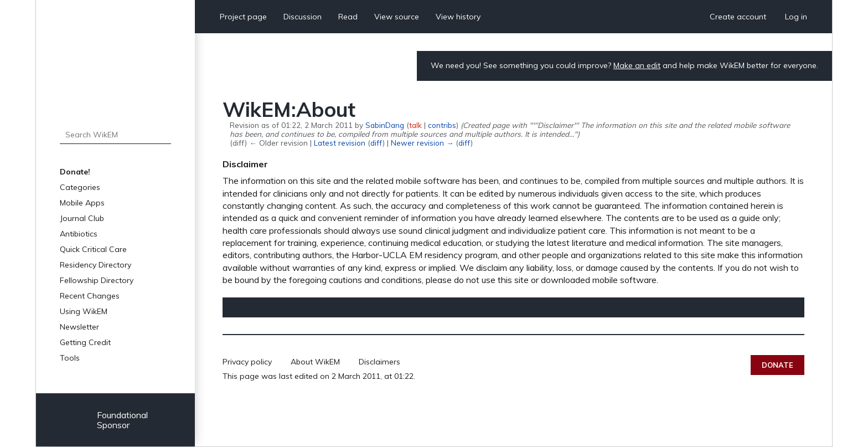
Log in (796, 17)
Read (348, 17)
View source (397, 17)
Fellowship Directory (97, 280)
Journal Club (82, 218)
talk (415, 125)
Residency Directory (95, 265)
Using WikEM (84, 311)
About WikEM (315, 362)
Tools (70, 358)
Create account (738, 17)
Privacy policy (247, 362)
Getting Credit (85, 342)
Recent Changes (90, 296)
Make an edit (637, 65)
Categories (80, 187)
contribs (442, 125)
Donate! (75, 172)
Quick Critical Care (93, 249)
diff (376, 143)
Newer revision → (422, 143)
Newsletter (79, 327)
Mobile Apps (82, 203)
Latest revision (340, 143)
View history (458, 17)
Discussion (303, 17)
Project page (243, 17)
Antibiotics (79, 234)
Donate (777, 365)
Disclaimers (379, 362)
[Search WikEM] (115, 135)
